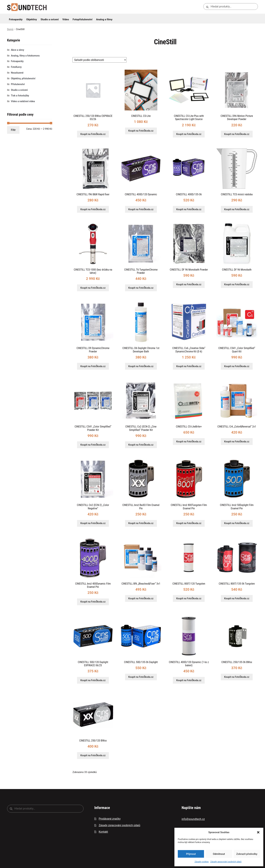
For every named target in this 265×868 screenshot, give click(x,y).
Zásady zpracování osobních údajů (226, 862)
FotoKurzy (16, 67)
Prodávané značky (110, 819)
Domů (10, 29)
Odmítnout (219, 854)
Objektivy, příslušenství (23, 78)
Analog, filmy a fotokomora (25, 56)
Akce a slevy (18, 50)
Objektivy (32, 19)
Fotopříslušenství (83, 19)
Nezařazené (17, 73)
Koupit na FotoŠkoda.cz (93, 134)
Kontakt (103, 832)
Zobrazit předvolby (247, 854)
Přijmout (191, 854)
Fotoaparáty (16, 19)
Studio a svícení (50, 19)
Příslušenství (18, 84)
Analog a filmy (104, 19)
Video (66, 19)
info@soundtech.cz (193, 819)
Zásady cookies (202, 862)
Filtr (13, 130)
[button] (258, 832)
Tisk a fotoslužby (20, 96)
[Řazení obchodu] (100, 60)
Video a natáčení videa (23, 101)
